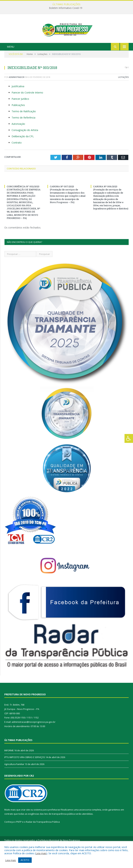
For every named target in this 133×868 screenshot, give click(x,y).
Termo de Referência (23, 134)
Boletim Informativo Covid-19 (66, 8)
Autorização (18, 140)
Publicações (18, 122)
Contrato (17, 159)
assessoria (85, 826)
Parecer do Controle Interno (27, 109)
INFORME (9, 767)
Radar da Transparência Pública (43, 838)
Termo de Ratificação (24, 128)
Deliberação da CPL (23, 153)
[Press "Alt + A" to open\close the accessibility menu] (129, 438)
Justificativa (18, 103)
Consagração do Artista (25, 147)
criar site (25, 826)
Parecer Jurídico (20, 115)
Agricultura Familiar (14, 781)
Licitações (123, 94)
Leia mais (41, 853)
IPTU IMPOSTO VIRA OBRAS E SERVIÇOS (25, 774)
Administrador (17, 94)
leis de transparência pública (60, 830)
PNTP (19, 838)
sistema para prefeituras (47, 826)
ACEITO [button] (25, 860)
